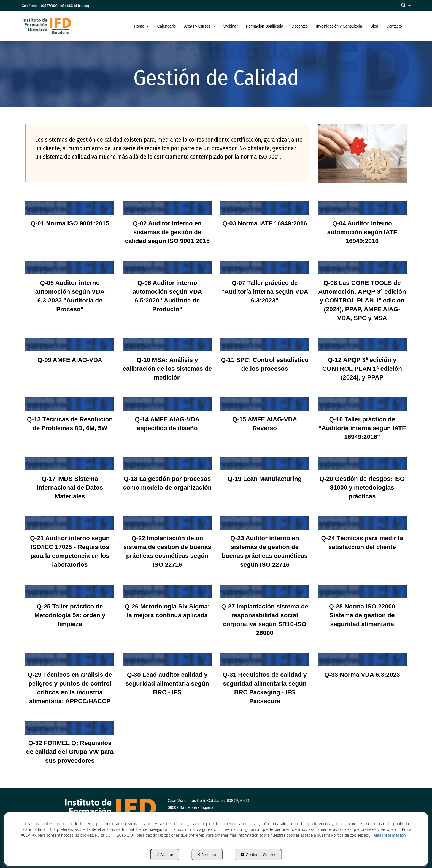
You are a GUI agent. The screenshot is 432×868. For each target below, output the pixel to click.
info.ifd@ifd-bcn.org (75, 6)
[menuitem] (406, 6)
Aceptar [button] (165, 855)
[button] (406, 6)
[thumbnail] (70, 218)
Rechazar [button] (207, 855)
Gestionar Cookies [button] (258, 855)
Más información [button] (390, 835)
